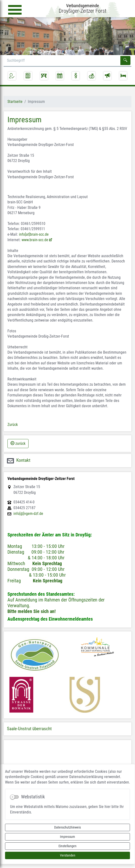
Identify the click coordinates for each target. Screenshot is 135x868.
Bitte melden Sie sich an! (32, 611)
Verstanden (68, 855)
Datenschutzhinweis (67, 827)
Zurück (13, 425)
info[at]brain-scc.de (34, 234)
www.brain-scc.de (35, 240)
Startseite (15, 102)
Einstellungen (67, 846)
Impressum (67, 837)
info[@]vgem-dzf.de (28, 514)
